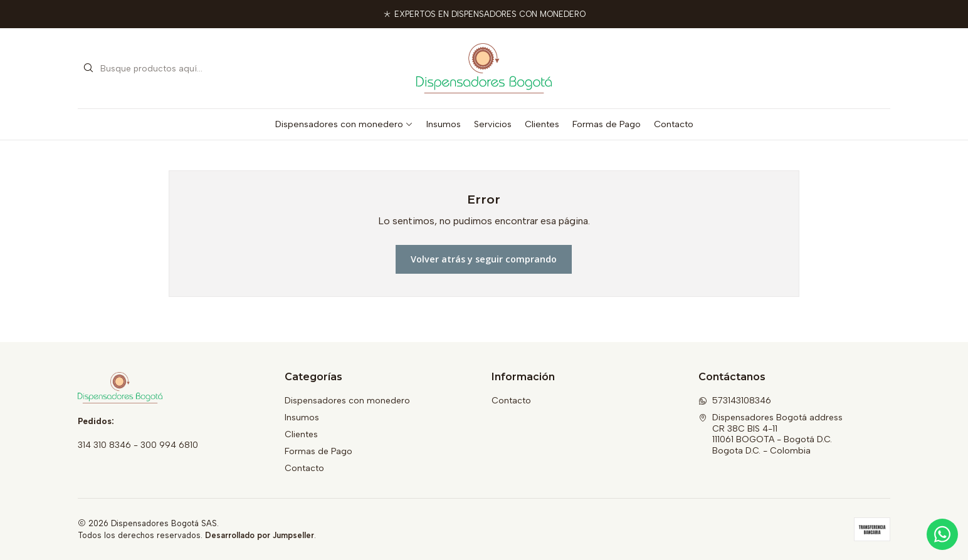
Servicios (493, 124)
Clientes (542, 124)
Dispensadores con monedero (344, 124)
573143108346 (735, 401)
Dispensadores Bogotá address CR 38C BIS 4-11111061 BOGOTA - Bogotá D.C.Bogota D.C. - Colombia (771, 434)
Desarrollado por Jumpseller (260, 535)
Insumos (444, 124)
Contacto (674, 124)
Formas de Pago (607, 124)
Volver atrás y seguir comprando (484, 259)
